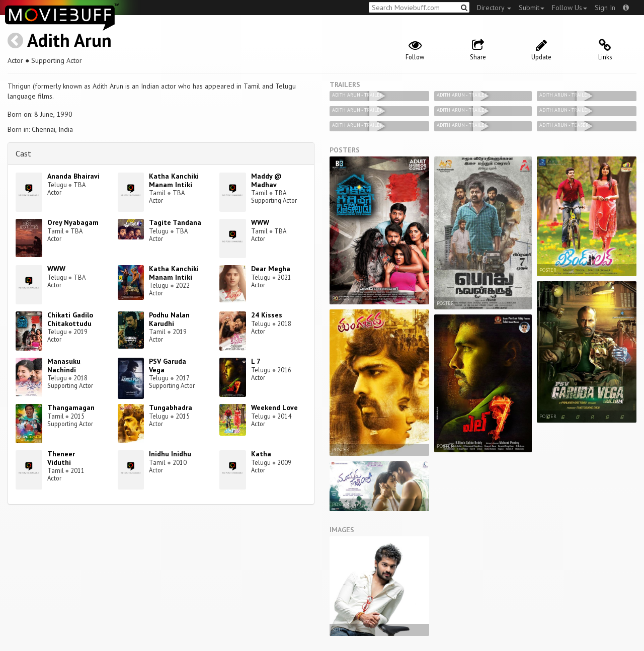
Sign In (605, 8)
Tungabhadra (171, 408)
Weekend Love (274, 408)
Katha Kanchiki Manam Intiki (174, 180)
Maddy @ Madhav (266, 180)
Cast (23, 153)
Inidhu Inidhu (170, 454)
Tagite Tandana (175, 222)
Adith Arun (69, 40)
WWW (260, 222)
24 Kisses (267, 315)
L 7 (256, 361)
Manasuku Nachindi (64, 365)
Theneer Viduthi (61, 458)
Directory (494, 8)
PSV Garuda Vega (168, 365)
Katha (261, 454)
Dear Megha (271, 269)
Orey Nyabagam (73, 222)
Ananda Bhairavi (73, 176)
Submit (532, 8)
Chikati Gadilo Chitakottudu (70, 319)
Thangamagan (71, 408)
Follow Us (570, 8)
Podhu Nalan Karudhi (169, 319)
